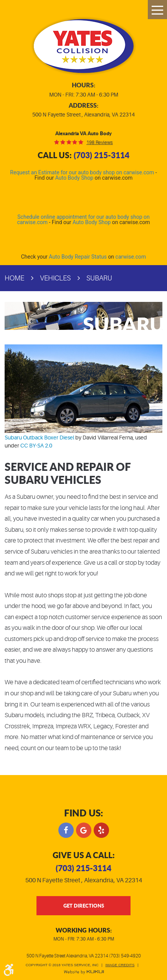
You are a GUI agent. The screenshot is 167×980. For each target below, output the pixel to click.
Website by (84, 972)
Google (84, 830)
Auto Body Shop (74, 178)
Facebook (66, 830)
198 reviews (100, 143)
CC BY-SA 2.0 (36, 446)
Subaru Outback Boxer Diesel (39, 438)
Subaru (99, 278)
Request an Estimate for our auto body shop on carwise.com (82, 172)
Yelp (101, 830)
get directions (84, 905)
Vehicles (55, 278)
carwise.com (131, 257)
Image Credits (120, 965)
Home (14, 278)
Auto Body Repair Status (78, 257)
